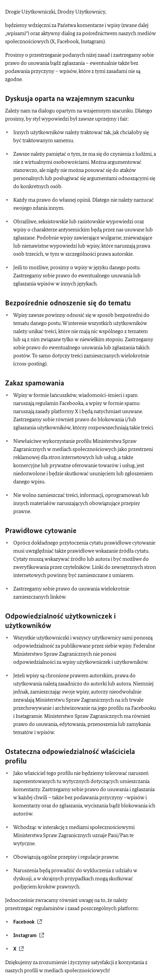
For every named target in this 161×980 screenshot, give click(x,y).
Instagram (25, 935)
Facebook (24, 922)
